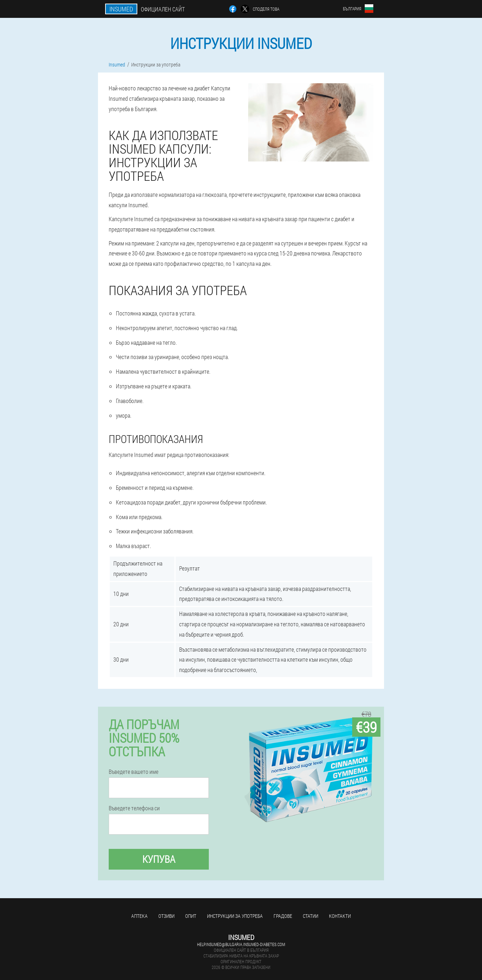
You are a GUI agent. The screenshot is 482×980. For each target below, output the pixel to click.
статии (311, 916)
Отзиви (166, 916)
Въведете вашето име (134, 772)
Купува (159, 859)
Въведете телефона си (134, 808)
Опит (191, 916)
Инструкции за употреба (235, 916)
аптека (139, 916)
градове (283, 916)
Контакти (340, 916)
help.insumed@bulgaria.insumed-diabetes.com (241, 944)
